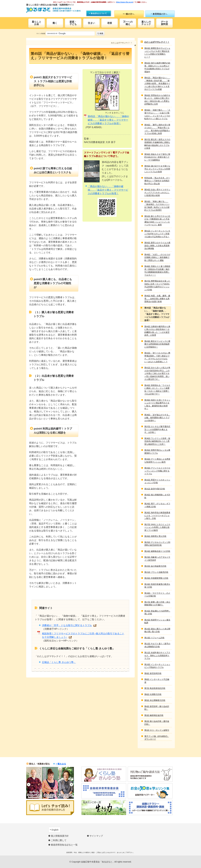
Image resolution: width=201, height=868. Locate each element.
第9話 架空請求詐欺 (153, 673)
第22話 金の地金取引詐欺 (155, 566)
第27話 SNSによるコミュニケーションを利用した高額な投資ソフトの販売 (157, 527)
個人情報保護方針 (60, 836)
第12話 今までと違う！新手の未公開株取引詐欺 (157, 645)
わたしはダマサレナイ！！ (157, 42)
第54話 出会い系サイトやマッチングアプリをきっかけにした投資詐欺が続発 (157, 192)
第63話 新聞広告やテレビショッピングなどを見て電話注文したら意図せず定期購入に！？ (157, 53)
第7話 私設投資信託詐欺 (155, 688)
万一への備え (128, 23)
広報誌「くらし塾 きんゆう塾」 (59, 662)
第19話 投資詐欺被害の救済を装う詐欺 (157, 586)
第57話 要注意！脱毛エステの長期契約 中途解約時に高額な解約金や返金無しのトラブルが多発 (157, 144)
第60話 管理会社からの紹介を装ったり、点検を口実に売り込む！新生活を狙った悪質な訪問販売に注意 (157, 100)
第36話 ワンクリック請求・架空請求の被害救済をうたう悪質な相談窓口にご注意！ (157, 441)
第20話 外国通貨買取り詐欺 (156, 578)
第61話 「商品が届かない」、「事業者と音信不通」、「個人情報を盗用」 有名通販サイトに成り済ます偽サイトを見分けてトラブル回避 (157, 83)
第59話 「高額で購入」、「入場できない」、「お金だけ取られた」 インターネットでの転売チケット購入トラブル (157, 114)
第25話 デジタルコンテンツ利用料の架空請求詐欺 (157, 544)
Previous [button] (29, 785)
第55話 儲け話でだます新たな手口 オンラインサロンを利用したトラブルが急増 (157, 169)
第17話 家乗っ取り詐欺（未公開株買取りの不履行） (157, 604)
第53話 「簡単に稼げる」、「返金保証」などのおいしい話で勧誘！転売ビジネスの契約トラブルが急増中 (157, 206)
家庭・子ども (73, 23)
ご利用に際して (59, 840)
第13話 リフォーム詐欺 (154, 638)
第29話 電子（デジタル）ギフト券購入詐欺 (157, 505)
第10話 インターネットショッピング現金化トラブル (157, 666)
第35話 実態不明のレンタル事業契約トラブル (157, 452)
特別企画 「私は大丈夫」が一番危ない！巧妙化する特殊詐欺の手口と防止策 (157, 181)
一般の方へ (129, 14)
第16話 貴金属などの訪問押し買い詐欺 (157, 612)
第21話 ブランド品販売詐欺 (156, 572)
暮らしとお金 (37, 23)
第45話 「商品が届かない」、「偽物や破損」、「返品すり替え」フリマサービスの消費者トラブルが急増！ (108, 120)
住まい (91, 23)
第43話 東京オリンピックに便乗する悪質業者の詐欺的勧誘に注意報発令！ (157, 344)
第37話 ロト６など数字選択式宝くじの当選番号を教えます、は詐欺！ (157, 429)
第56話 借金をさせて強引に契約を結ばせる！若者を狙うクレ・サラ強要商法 (157, 157)
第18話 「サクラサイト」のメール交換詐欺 (157, 595)
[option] (34, 783)
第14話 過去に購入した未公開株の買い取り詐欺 (157, 630)
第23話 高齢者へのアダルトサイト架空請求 (157, 559)
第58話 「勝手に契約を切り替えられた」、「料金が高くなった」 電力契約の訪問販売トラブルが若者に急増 (157, 129)
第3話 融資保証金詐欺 (154, 715)
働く (55, 23)
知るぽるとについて (99, 13)
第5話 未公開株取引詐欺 (155, 700)
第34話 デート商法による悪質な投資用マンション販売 (157, 461)
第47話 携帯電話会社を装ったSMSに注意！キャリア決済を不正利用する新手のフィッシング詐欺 (157, 285)
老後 (110, 23)
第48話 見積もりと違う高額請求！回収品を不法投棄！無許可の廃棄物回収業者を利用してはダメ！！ (157, 271)
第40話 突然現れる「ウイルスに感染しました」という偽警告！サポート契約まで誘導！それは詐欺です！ (157, 390)
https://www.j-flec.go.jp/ (125, 2)
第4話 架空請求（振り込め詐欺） (157, 708)
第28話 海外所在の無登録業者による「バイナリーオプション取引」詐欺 (157, 515)
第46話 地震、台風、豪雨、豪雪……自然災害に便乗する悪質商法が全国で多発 (157, 299)
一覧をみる (61, 764)
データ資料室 (164, 23)
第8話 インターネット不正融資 (157, 681)
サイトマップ (96, 836)
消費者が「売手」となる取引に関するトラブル (67, 625)
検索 (101, 33)
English (55, 830)
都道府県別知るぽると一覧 (64, 845)
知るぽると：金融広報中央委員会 (53, 10)
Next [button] (71, 785)
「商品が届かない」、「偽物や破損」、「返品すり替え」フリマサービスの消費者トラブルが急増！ (108, 190)
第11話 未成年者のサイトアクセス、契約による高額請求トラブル (157, 655)
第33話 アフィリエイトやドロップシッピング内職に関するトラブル (157, 471)
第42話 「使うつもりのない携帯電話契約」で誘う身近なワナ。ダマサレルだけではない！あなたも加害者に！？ (157, 357)
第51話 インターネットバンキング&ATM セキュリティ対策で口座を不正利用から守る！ (157, 234)
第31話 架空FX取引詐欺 (155, 489)
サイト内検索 (41, 34)
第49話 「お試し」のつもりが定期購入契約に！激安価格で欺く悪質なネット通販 (157, 257)
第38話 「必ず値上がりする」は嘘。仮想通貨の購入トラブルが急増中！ (157, 418)
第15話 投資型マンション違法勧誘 (157, 621)
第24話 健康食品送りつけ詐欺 (157, 551)
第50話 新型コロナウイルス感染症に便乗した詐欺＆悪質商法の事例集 (157, 246)
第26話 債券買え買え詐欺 (155, 536)
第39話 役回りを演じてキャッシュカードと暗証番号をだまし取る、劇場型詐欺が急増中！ (157, 404)
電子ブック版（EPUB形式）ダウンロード (157, 738)
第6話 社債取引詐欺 (153, 694)
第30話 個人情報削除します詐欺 (157, 496)
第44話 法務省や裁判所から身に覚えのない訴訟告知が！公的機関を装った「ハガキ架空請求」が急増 (157, 331)
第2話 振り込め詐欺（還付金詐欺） (157, 723)
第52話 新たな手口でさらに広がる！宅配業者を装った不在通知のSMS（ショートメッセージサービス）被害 (157, 221)
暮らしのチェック (146, 23)
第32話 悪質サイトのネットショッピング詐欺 (157, 481)
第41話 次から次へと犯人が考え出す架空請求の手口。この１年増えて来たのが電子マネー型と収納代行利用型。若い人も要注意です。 (157, 373)
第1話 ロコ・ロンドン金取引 (157, 730)
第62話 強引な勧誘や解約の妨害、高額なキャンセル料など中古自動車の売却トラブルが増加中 (157, 67)
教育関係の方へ (160, 14)
